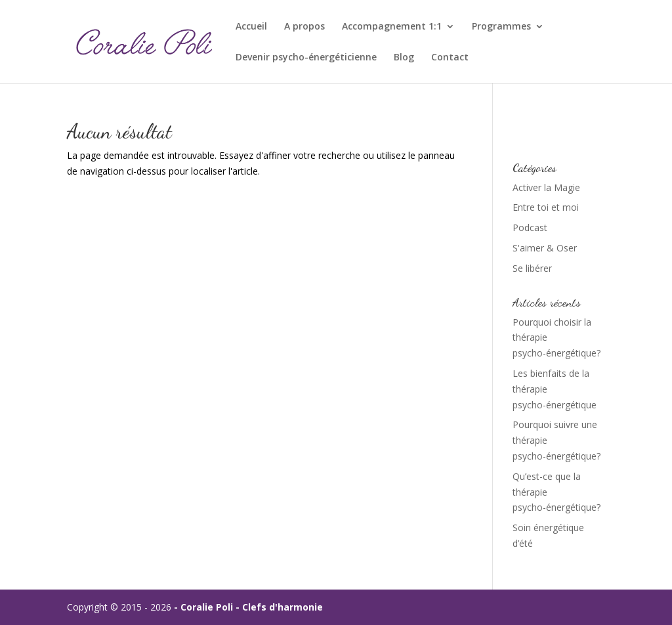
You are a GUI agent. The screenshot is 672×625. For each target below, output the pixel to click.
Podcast (530, 227)
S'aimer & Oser (545, 248)
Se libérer (532, 268)
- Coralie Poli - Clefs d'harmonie (248, 607)
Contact (450, 58)
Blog (404, 58)
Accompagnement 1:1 (392, 27)
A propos (304, 27)
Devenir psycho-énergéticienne (306, 58)
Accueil (251, 27)
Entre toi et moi (546, 207)
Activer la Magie (546, 187)
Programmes (501, 27)
